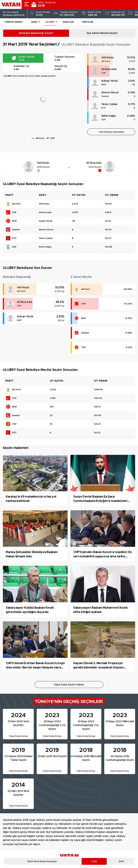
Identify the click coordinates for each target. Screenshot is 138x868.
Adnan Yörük (110, 81)
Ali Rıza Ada (109, 69)
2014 (121, 861)
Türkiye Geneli (13, 22)
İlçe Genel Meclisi (102, 33)
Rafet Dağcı (109, 116)
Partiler (88, 22)
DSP (104, 120)
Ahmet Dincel (110, 93)
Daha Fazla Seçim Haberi (69, 685)
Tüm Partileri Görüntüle (111, 132)
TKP (83, 347)
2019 (94, 861)
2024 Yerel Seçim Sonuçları (42, 861)
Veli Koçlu (108, 58)
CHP (104, 73)
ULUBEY (50, 22)
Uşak (34, 22)
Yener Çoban (109, 104)
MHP (104, 85)
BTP (104, 108)
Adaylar (68, 22)
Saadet (105, 96)
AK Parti (106, 61)
